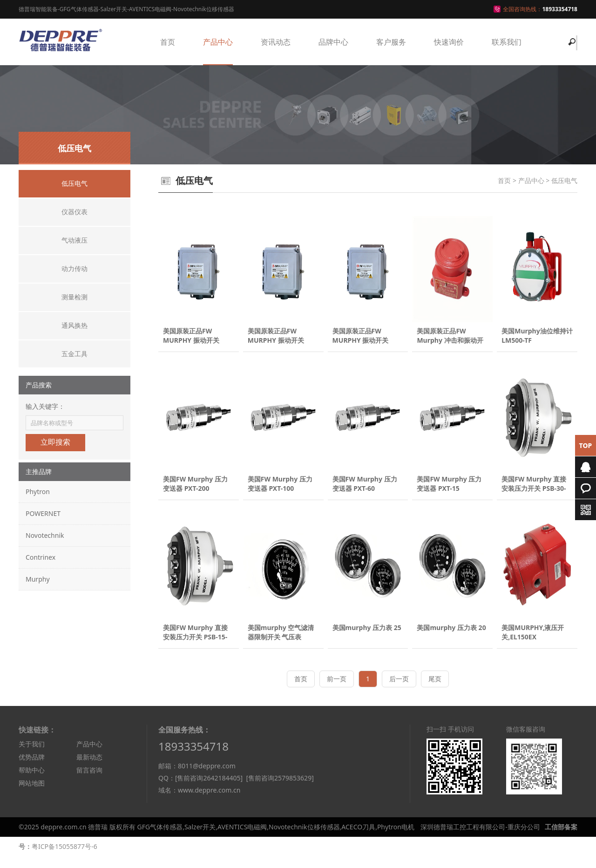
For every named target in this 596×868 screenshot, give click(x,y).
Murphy (38, 579)
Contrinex (41, 557)
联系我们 (507, 42)
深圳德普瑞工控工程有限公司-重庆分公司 (480, 838)
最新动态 (89, 769)
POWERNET (43, 513)
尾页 (435, 690)
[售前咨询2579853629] (280, 790)
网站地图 (32, 795)
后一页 (399, 690)
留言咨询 (89, 782)
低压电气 (564, 180)
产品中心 (218, 42)
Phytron (38, 492)
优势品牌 (32, 769)
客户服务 (391, 42)
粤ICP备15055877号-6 (64, 858)
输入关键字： (45, 406)
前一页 (337, 690)
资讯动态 (276, 42)
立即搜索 (55, 442)
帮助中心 (32, 782)
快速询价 (449, 42)
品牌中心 (333, 42)
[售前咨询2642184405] (209, 790)
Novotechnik (45, 535)
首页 (168, 42)
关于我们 (32, 756)
